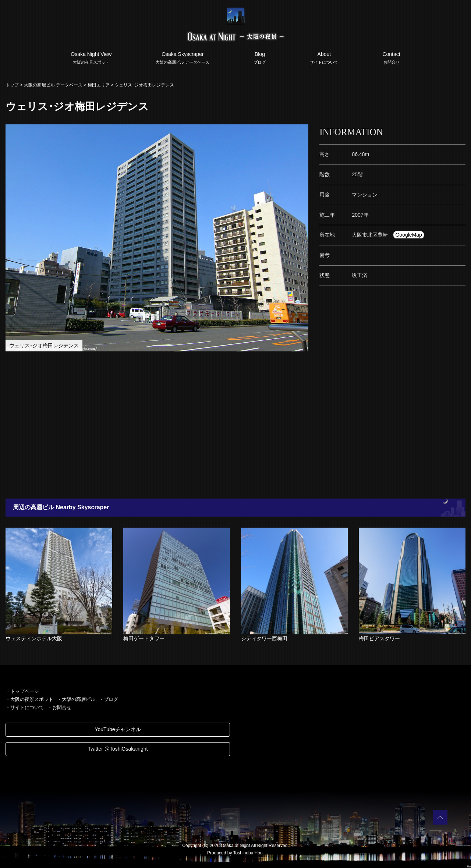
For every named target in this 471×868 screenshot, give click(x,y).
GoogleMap (408, 235)
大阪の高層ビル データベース (53, 85)
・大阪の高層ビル (76, 699)
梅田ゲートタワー (144, 638)
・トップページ (22, 691)
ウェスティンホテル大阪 (34, 638)
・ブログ (109, 699)
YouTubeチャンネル (118, 729)
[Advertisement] (221, 425)
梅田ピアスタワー (379, 638)
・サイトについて (25, 707)
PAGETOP (440, 817)
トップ (12, 85)
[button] (302, 131)
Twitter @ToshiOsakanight (118, 749)
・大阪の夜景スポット (29, 699)
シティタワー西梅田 (264, 638)
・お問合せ (59, 707)
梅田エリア (99, 85)
